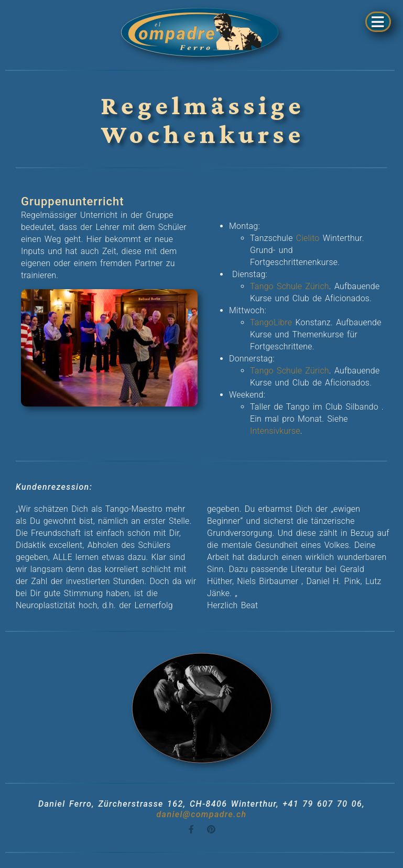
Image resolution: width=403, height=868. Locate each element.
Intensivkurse (275, 431)
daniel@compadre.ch (201, 814)
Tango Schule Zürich (290, 286)
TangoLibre (271, 322)
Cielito (308, 238)
